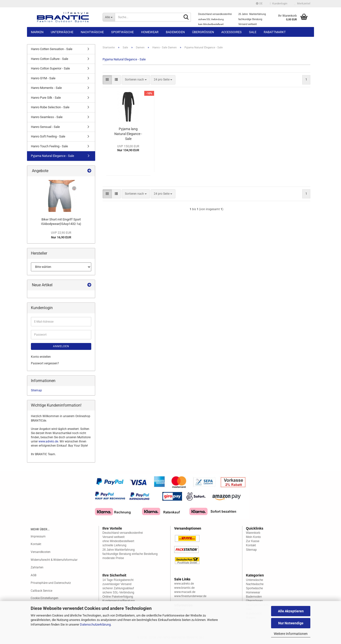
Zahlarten (37, 567)
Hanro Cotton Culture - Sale (50, 59)
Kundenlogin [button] (279, 4)
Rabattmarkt (275, 32)
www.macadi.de (185, 592)
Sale (253, 32)
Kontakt (36, 544)
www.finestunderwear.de (190, 596)
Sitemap (36, 390)
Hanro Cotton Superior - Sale (50, 68)
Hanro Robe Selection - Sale (50, 107)
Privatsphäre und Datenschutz (51, 583)
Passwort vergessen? (45, 363)
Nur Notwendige (291, 623)
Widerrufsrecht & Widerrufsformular (54, 560)
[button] (259, 4)
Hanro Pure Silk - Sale (46, 98)
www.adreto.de (48, 441)
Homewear (150, 32)
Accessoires (231, 32)
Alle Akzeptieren (291, 611)
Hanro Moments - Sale (46, 88)
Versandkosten (41, 552)
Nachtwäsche (92, 32)
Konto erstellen (41, 357)
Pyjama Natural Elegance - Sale (52, 156)
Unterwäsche (62, 32)
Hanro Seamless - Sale (47, 117)
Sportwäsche (122, 32)
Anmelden (61, 346)
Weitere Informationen (291, 634)
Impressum (38, 536)
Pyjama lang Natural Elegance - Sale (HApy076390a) (128, 134)
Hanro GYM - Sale (43, 78)
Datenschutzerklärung (95, 624)
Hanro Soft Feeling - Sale (48, 136)
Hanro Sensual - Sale (45, 127)
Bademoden (175, 32)
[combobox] (136, 80)
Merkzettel (302, 4)
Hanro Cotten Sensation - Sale (52, 49)
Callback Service (41, 591)
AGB (33, 575)
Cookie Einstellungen (45, 598)
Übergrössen (203, 32)
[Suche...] (109, 17)
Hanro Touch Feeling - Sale (49, 146)
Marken (37, 32)
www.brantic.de (184, 588)
